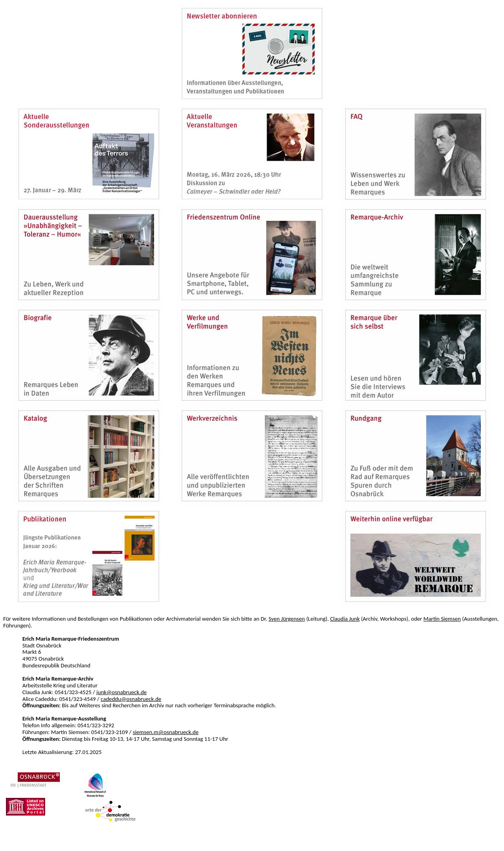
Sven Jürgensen (287, 619)
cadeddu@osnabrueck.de (131, 699)
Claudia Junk (345, 619)
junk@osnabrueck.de (121, 692)
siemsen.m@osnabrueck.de (166, 732)
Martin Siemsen (442, 619)
